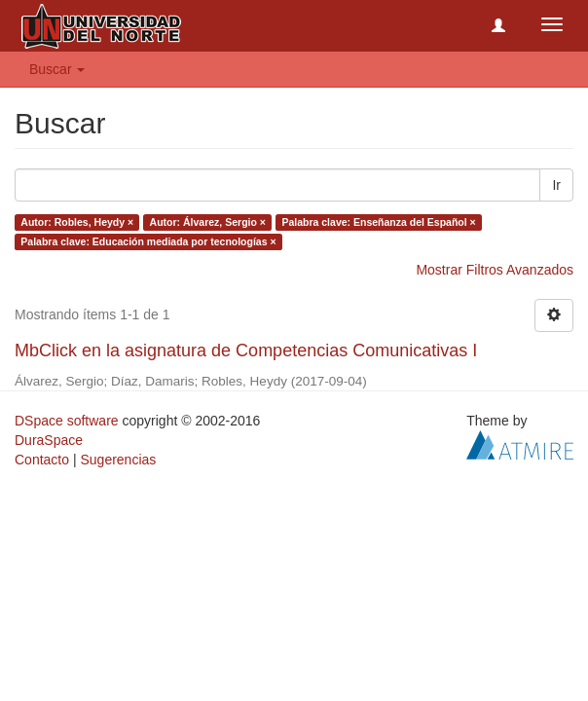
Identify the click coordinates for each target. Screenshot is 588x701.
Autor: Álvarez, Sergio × (208, 222)
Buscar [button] (57, 69)
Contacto (42, 460)
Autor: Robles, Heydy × (77, 222)
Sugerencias (118, 460)
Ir (556, 185)
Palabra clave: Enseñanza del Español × (378, 222)
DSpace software (67, 421)
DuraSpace (49, 440)
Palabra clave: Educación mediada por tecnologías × (148, 241)
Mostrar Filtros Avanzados (495, 270)
